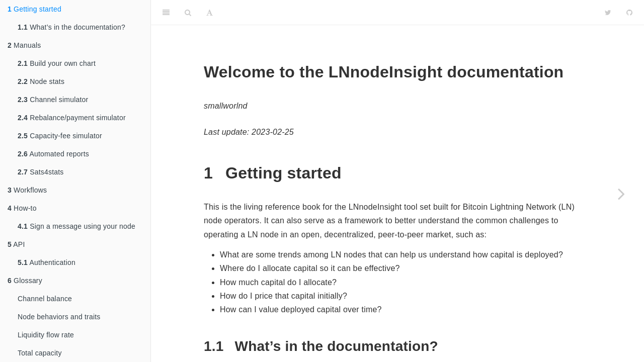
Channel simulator (53, 100)
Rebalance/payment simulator (72, 118)
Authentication (47, 262)
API (16, 244)
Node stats (41, 81)
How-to (22, 208)
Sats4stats (41, 172)
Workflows (27, 190)
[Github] (629, 13)
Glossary (25, 281)
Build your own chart (57, 63)
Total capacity (40, 353)
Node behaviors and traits (59, 317)
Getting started (34, 9)
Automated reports (53, 154)
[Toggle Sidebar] (166, 13)
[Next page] (621, 194)
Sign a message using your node (76, 226)
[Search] (188, 13)
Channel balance (45, 299)
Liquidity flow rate (46, 335)
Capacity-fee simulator (60, 136)
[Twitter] (608, 13)
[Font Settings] (210, 13)
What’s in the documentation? (71, 27)
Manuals (24, 45)
